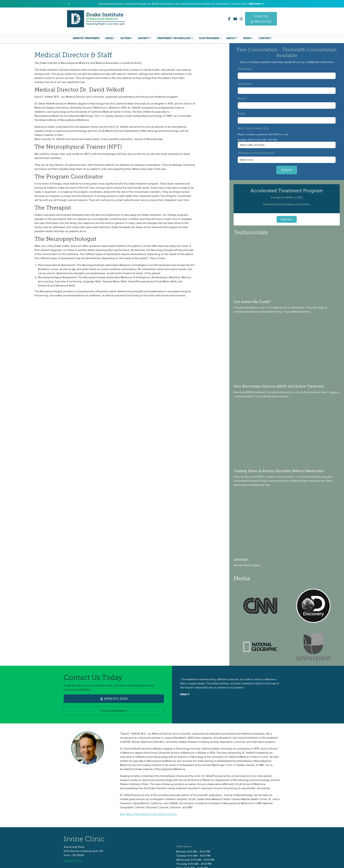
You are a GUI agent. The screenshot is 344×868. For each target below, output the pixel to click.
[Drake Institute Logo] (96, 19)
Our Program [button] (209, 38)
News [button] (247, 38)
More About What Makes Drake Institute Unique (148, 814)
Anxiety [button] (144, 38)
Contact (265, 38)
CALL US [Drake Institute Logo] (261, 19)
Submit (287, 170)
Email (241, 114)
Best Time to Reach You (253, 129)
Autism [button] (126, 38)
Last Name (245, 84)
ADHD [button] (109, 38)
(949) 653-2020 (73, 861)
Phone (242, 99)
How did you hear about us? (256, 153)
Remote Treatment (86, 38)
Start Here (287, 219)
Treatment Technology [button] (174, 38)
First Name (245, 69)
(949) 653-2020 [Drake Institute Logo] (114, 699)
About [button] (231, 38)
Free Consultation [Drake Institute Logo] (114, 711)
